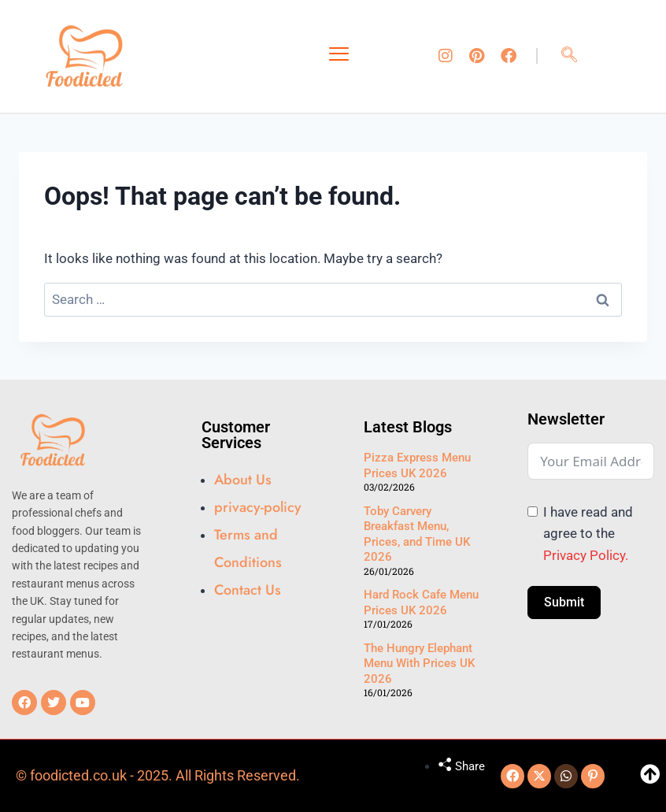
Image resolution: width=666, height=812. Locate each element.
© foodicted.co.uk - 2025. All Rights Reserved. (158, 775)
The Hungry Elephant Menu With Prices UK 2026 (419, 664)
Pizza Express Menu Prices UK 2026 (417, 465)
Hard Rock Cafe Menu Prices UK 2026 (421, 603)
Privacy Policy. (586, 555)
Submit (564, 602)
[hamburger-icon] (339, 56)
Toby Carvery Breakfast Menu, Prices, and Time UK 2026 (417, 534)
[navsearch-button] (569, 56)
